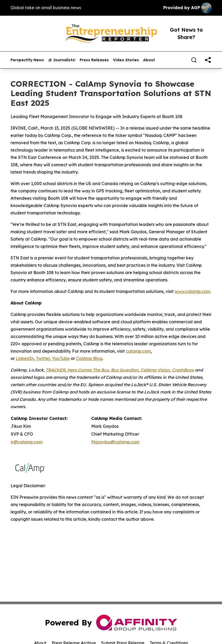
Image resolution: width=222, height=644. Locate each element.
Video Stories (126, 60)
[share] (208, 60)
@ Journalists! (62, 60)
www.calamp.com (192, 291)
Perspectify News (27, 60)
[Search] (194, 60)
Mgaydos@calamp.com (115, 442)
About (149, 60)
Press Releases (94, 60)
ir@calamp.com (27, 442)
